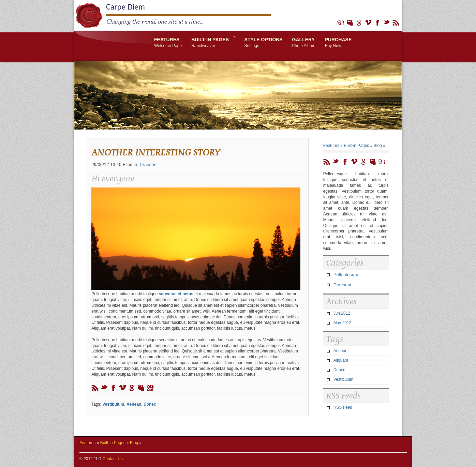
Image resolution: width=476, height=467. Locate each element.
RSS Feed (343, 407)
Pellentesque (346, 275)
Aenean (134, 404)
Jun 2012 (342, 313)
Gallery (304, 43)
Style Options (264, 43)
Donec (150, 404)
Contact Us (113, 459)
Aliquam (341, 360)
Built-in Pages (211, 42)
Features (168, 43)
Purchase (338, 43)
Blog (378, 146)
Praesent (149, 164)
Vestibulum (113, 404)
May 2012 (343, 323)
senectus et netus (176, 294)
